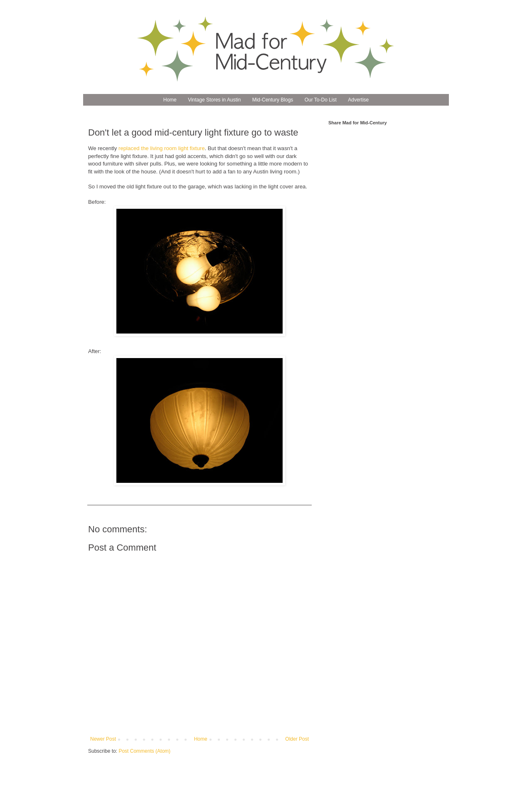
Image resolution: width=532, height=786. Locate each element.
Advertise (358, 100)
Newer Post (103, 739)
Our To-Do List (321, 100)
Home (170, 100)
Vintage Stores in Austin (214, 100)
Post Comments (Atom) (144, 751)
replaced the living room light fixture (161, 148)
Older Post (297, 739)
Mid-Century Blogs (273, 100)
